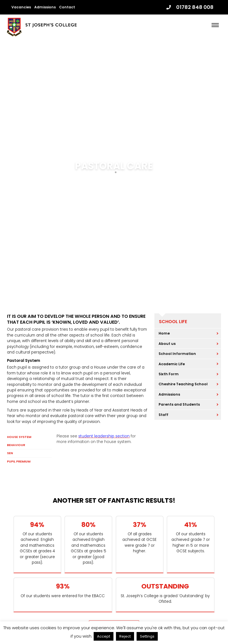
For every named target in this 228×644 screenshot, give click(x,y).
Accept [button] (104, 636)
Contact (67, 7)
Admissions (45, 7)
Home (164, 333)
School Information (177, 354)
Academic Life (172, 364)
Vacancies (21, 7)
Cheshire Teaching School (183, 384)
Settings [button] (147, 636)
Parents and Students (179, 404)
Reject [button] (125, 636)
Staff (163, 415)
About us (167, 344)
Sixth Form (169, 374)
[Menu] (215, 25)
